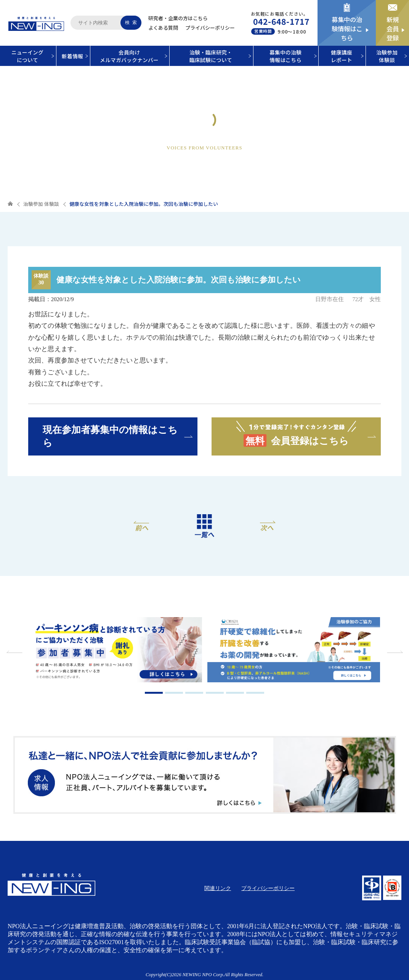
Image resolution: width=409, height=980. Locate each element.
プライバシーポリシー (210, 28)
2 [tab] (174, 693)
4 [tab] (215, 693)
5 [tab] (235, 693)
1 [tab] (154, 693)
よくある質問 (163, 28)
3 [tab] (194, 693)
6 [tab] (255, 693)
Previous (15, 652)
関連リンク (218, 888)
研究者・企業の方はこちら (178, 18)
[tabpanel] (116, 650)
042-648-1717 (281, 21)
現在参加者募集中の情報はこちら (110, 436)
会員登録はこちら (296, 434)
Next (394, 652)
